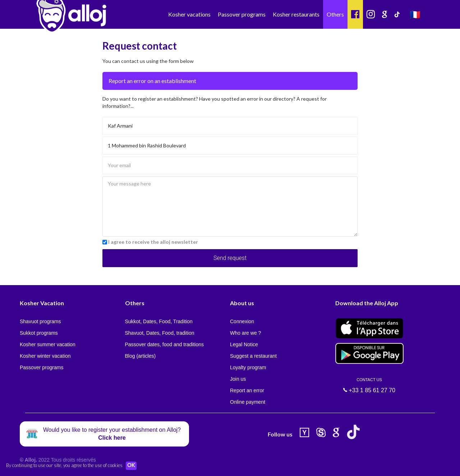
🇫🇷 (415, 14)
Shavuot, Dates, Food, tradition (160, 333)
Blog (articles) (141, 356)
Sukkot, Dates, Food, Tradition (159, 321)
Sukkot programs (39, 333)
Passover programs (242, 14)
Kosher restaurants (296, 14)
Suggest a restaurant (253, 356)
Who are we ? (245, 333)
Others (335, 14)
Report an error (247, 390)
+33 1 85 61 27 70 (369, 385)
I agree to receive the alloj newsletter (153, 242)
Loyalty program (248, 367)
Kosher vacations (189, 14)
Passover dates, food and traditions (164, 344)
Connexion (242, 321)
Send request (230, 258)
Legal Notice (244, 344)
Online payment (248, 402)
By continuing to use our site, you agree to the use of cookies (64, 465)
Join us (238, 379)
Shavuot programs (40, 321)
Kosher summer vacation (48, 344)
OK (133, 466)
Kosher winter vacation (45, 356)
